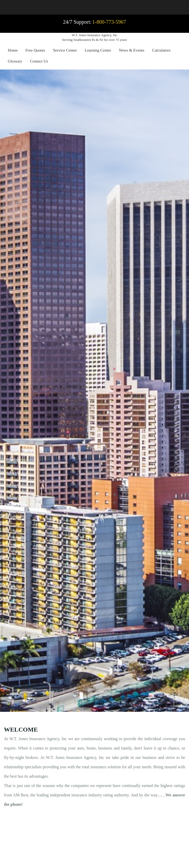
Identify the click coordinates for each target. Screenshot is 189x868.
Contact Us (39, 61)
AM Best (21, 795)
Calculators (161, 50)
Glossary (15, 61)
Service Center (65, 50)
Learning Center (98, 50)
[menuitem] (13, 51)
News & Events (132, 50)
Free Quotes (35, 50)
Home (13, 50)
